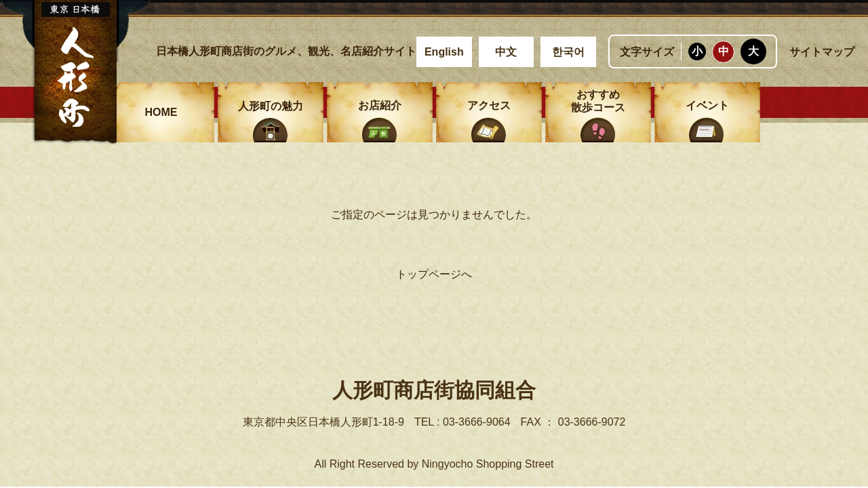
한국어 (568, 52)
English (444, 52)
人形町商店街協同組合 (434, 390)
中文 (506, 52)
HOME (161, 112)
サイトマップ (822, 52)
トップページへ (434, 274)
